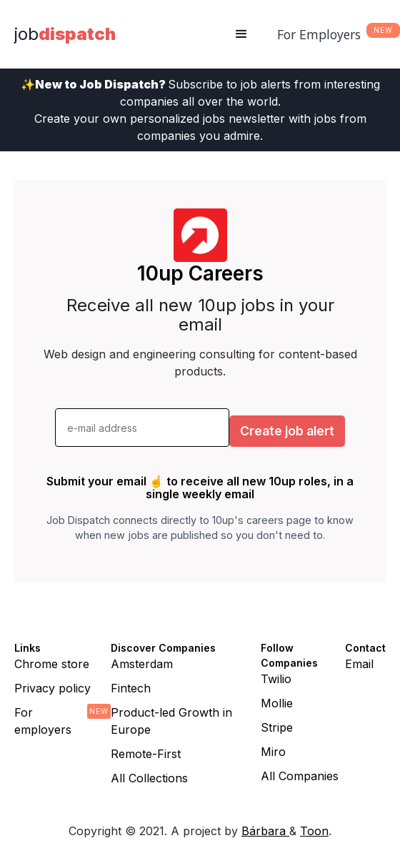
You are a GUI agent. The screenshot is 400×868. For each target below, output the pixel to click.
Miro (273, 752)
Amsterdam (142, 664)
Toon (314, 831)
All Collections (149, 778)
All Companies (300, 776)
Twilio (276, 679)
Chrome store (52, 664)
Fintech (131, 688)
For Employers (319, 34)
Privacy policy (52, 688)
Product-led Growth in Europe (171, 721)
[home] (65, 34)
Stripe (277, 727)
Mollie (277, 703)
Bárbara (265, 831)
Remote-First (146, 754)
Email (359, 664)
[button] (241, 34)
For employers (43, 721)
